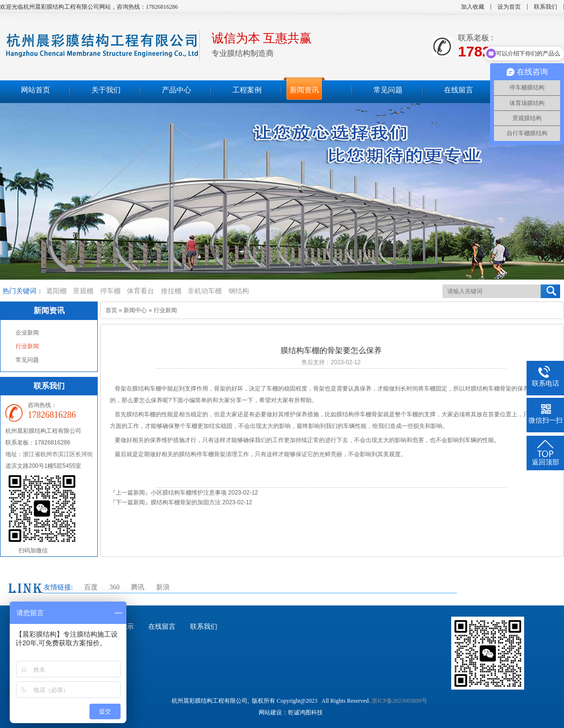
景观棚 (83, 291)
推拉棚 (171, 291)
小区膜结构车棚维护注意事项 (189, 493)
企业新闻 (27, 333)
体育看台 (141, 291)
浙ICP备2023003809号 (399, 701)
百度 (91, 587)
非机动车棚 (205, 291)
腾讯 (138, 587)
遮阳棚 (56, 291)
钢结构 (239, 291)
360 (115, 587)
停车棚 (110, 291)
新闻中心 (135, 310)
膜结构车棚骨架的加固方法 (186, 502)
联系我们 (546, 7)
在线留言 (162, 627)
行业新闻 (27, 346)
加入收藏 (473, 7)
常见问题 (27, 360)
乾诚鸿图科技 (305, 712)
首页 (111, 310)
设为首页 (509, 7)
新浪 (163, 587)
